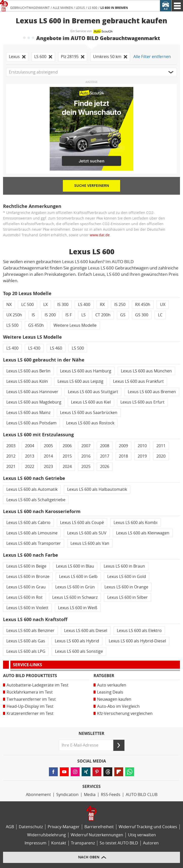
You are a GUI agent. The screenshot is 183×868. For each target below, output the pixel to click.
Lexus (80, 8)
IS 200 (50, 315)
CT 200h (103, 315)
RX (102, 305)
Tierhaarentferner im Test (31, 699)
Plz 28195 (73, 57)
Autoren (151, 843)
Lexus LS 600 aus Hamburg (86, 371)
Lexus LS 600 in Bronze (28, 577)
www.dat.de (100, 235)
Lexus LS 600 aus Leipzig (80, 381)
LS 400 (84, 305)
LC (160, 315)
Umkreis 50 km (110, 57)
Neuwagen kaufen (114, 699)
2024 (67, 467)
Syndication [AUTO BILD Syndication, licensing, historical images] (67, 795)
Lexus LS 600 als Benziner (30, 631)
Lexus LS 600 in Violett (27, 608)
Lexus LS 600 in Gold (127, 577)
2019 (142, 456)
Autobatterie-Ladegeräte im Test (38, 685)
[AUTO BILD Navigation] (177, 6)
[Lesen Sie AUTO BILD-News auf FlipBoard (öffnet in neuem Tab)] (119, 772)
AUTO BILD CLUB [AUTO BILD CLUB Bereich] (142, 795)
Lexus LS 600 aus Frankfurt (138, 381)
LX (45, 305)
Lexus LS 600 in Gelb (78, 577)
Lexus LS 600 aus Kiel (91, 402)
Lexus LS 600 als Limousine (32, 533)
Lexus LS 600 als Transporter (34, 543)
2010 (142, 446)
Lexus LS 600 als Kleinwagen (143, 533)
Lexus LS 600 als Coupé (82, 523)
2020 (161, 456)
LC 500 (28, 305)
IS (33, 315)
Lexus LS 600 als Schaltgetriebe (36, 500)
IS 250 (120, 305)
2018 (123, 456)
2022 (30, 467)
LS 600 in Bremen (114, 8)
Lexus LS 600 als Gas (26, 641)
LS (84, 315)
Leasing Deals (110, 692)
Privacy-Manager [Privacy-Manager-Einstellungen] (64, 827)
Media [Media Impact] (90, 795)
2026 (105, 467)
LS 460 (56, 348)
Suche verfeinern (92, 186)
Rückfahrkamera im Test (30, 692)
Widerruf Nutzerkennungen (97, 835)
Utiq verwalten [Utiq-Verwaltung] (142, 835)
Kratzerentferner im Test (30, 713)
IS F (69, 315)
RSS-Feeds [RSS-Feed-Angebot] (111, 795)
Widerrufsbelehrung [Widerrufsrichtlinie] (47, 835)
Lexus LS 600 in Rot (24, 597)
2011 (161, 446)
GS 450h (36, 325)
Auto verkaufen (112, 685)
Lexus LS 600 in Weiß (78, 608)
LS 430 (34, 348)
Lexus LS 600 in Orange (126, 587)
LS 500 (12, 325)
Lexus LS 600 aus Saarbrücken (89, 413)
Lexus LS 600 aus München (146, 371)
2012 (11, 456)
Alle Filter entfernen (152, 57)
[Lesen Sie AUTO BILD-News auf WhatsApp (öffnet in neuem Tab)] (130, 772)
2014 (48, 456)
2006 (67, 446)
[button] (92, 72)
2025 (86, 467)
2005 (48, 446)
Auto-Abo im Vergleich (118, 706)
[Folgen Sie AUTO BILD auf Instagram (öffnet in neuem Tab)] (75, 772)
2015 (67, 456)
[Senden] (119, 745)
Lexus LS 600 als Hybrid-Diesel (137, 641)
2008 (105, 446)
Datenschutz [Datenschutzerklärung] (31, 827)
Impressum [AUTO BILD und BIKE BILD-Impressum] (35, 843)
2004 (30, 446)
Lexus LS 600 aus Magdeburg (34, 402)
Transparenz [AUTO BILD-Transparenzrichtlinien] (83, 843)
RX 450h (143, 305)
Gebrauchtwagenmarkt (30, 8)
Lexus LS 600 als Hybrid (77, 641)
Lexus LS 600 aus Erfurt (142, 402)
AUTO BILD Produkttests (30, 676)
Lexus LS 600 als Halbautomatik (97, 489)
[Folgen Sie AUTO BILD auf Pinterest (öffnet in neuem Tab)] (97, 772)
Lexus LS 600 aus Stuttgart (93, 392)
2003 (11, 446)
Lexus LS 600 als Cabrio (28, 523)
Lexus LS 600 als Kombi (135, 523)
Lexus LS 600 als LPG (26, 651)
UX (163, 305)
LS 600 (93, 8)
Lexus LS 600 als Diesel (86, 631)
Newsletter (92, 734)
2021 (11, 467)
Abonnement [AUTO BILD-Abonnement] (38, 795)
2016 (86, 456)
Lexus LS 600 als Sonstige (79, 651)
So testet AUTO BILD (119, 843)
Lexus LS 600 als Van (90, 543)
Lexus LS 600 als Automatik (32, 489)
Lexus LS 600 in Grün (75, 587)
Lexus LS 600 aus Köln (27, 381)
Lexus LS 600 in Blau (75, 566)
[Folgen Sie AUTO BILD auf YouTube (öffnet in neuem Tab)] (64, 772)
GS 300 (142, 315)
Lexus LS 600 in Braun (124, 566)
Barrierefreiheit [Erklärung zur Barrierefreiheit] (99, 827)
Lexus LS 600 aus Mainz (28, 413)
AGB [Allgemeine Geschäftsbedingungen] (10, 827)
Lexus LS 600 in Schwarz (75, 597)
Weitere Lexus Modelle (75, 325)
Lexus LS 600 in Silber (127, 597)
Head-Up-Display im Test (30, 706)
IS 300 (63, 305)
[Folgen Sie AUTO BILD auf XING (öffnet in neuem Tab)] (86, 772)
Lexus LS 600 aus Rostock (90, 423)
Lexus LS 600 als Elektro (139, 631)
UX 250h (14, 315)
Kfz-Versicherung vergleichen (125, 713)
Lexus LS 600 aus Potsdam (31, 423)
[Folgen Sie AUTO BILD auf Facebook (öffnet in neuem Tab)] (53, 772)
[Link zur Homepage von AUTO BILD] (4, 6)
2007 (86, 446)
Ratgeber (104, 676)
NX (9, 305)
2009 (123, 446)
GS (123, 315)
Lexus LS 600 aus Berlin (28, 371)
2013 (30, 456)
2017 (105, 456)
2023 (48, 467)
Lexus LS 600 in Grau (26, 587)
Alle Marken (63, 8)
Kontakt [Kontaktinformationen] (59, 843)
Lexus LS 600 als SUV (87, 533)
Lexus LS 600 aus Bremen (152, 392)
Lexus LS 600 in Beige (26, 566)
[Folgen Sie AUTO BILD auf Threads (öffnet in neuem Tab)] (108, 772)
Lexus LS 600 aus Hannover (32, 392)
